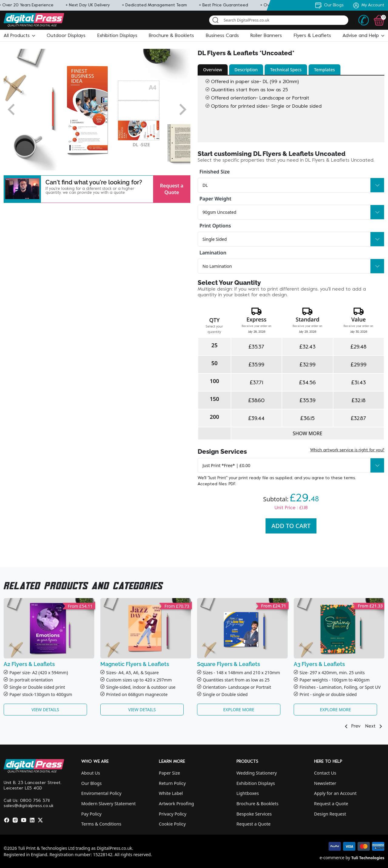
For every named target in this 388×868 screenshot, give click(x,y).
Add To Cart (291, 526)
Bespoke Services (254, 814)
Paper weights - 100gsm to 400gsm (334, 680)
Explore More (239, 710)
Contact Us (325, 773)
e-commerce (332, 858)
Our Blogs (91, 783)
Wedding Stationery (257, 773)
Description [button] (246, 70)
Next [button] (375, 726)
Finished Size (215, 172)
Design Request (330, 814)
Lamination (213, 253)
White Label (171, 793)
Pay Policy (91, 814)
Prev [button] (351, 726)
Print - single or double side (327, 694)
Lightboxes (248, 793)
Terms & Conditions (101, 824)
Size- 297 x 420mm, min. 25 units (332, 673)
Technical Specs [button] (286, 70)
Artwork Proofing (176, 804)
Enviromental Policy (101, 793)
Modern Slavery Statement (109, 804)
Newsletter (325, 783)
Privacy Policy (173, 814)
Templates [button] (324, 70)
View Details (45, 710)
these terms (343, 478)
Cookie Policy (172, 824)
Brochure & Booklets (258, 804)
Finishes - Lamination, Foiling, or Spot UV (340, 687)
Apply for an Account (335, 793)
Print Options (215, 226)
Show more (307, 433)
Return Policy (172, 783)
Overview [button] (213, 70)
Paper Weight (215, 199)
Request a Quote (172, 189)
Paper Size (169, 773)
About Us (91, 773)
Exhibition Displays (256, 783)
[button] (19, 36)
